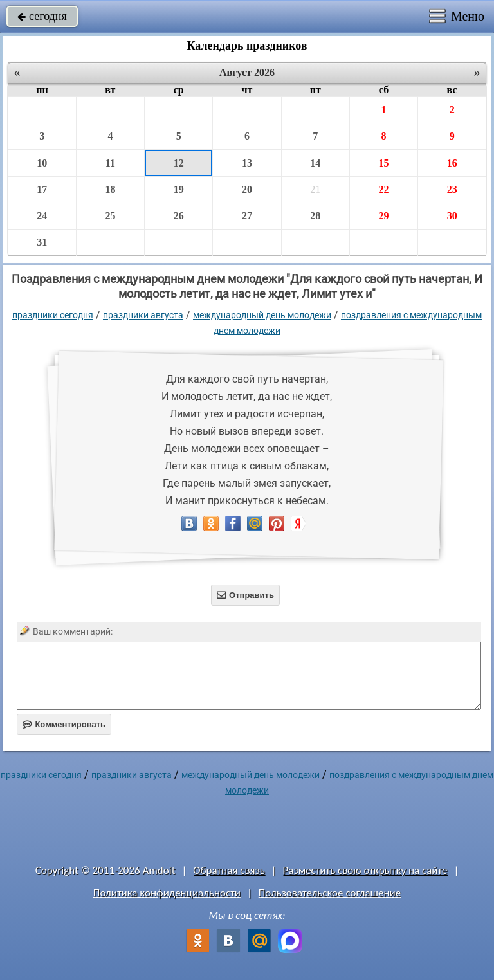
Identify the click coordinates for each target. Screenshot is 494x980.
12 (179, 163)
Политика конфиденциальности (167, 893)
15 (383, 163)
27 (247, 216)
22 (383, 189)
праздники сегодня (53, 315)
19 (179, 189)
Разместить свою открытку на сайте (365, 870)
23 (452, 189)
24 (42, 216)
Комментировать (64, 724)
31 (42, 242)
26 (179, 216)
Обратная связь (229, 870)
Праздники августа (143, 315)
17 (42, 189)
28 (315, 216)
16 (452, 163)
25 (110, 216)
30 (452, 216)
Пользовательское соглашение (330, 893)
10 (42, 163)
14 (315, 163)
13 (247, 163)
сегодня (42, 16)
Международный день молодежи (262, 315)
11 (110, 163)
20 (247, 189)
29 (383, 216)
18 (110, 189)
